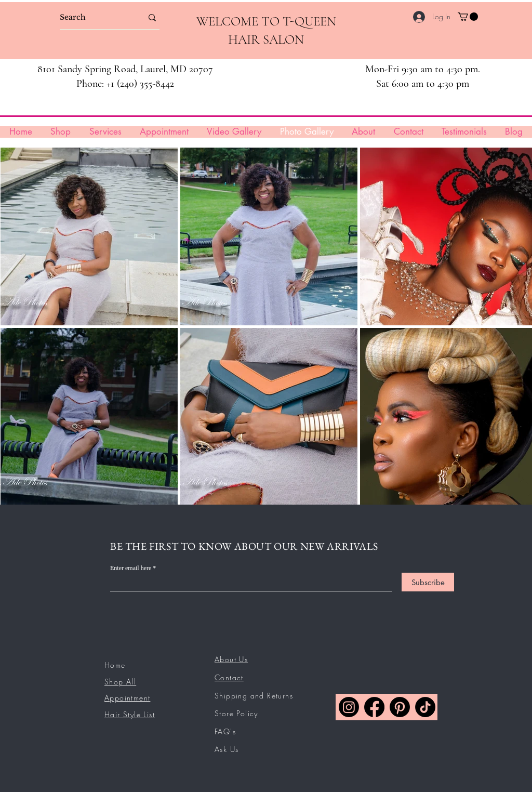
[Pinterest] (400, 707)
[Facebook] (374, 707)
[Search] (93, 18)
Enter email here (131, 568)
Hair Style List (130, 714)
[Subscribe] (428, 582)
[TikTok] (425, 707)
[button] (468, 17)
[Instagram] (349, 707)
